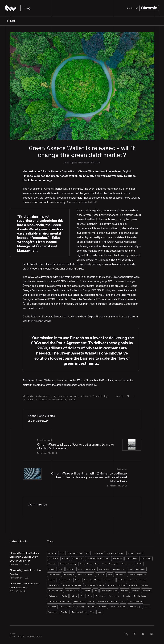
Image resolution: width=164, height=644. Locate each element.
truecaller (53, 612)
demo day (91, 569)
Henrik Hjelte (70, 163)
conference (128, 564)
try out (65, 612)
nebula (74, 596)
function (120, 575)
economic (141, 569)
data (61, 569)
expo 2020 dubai (85, 575)
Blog (28, 8)
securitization (135, 601)
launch (125, 591)
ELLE (62, 553)
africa (131, 553)
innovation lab (55, 591)
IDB (88, 553)
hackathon (140, 580)
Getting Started (75, 553)
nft (83, 596)
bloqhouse (117, 558)
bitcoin (29, 396)
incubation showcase (95, 585)
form (110, 575)
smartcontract (67, 607)
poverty (127, 596)
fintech (29, 400)
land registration (109, 591)
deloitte (70, 569)
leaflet (135, 591)
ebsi (131, 569)
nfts (90, 596)
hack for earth (125, 580)
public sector (140, 596)
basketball (53, 558)
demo (80, 569)
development (119, 569)
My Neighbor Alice (116, 553)
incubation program (72, 585)
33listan (52, 553)
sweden (103, 607)
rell (73, 400)
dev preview (104, 569)
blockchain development (98, 558)
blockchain (44, 396)
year (100, 612)
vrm (92, 612)
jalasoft (86, 591)
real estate (79, 601)
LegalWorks (98, 553)
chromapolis (131, 558)
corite (139, 564)
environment (54, 575)
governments (65, 580)
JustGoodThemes (34, 636)
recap (91, 601)
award (140, 553)
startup (92, 607)
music (64, 596)
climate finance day (95, 396)
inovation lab (72, 591)
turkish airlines (79, 612)
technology (135, 607)
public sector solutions (59, 601)
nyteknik (100, 596)
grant (77, 580)
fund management (137, 575)
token (146, 607)
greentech (109, 580)
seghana (52, 607)
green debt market (67, 396)
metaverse (53, 596)
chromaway (146, 558)
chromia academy (68, 564)
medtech (147, 591)
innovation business (139, 585)
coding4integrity (111, 564)
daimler (52, 569)
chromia (52, 564)
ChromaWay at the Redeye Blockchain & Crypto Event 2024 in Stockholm (24, 557)
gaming (52, 580)
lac (95, 591)
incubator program (117, 585)
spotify (81, 607)
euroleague (69, 575)
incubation (54, 585)
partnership (114, 596)
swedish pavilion (118, 607)
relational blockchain (52, 400)
